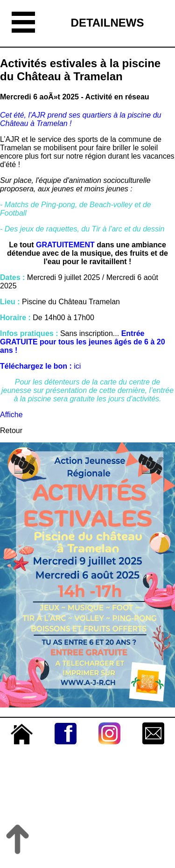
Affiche (11, 415)
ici (78, 366)
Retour (11, 430)
